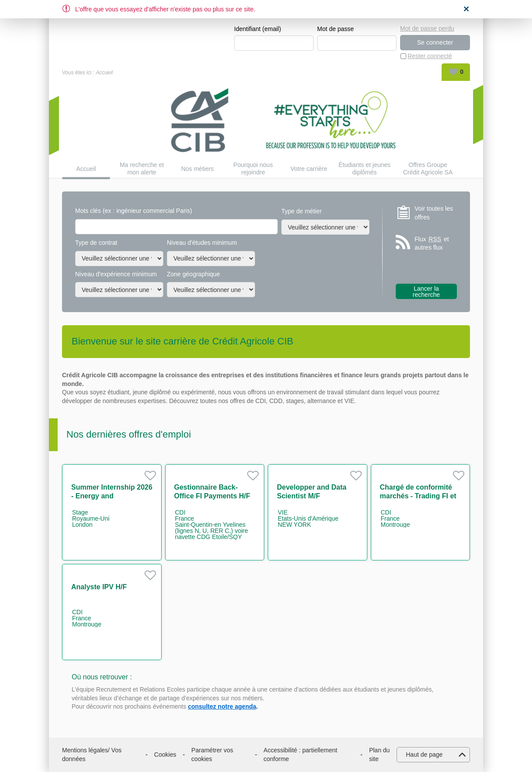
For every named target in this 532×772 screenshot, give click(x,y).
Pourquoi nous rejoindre (253, 169)
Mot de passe (335, 29)
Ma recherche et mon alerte (142, 169)
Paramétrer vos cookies (212, 755)
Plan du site (379, 755)
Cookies (165, 755)
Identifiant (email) (257, 29)
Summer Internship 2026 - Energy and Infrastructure (112, 496)
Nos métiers (198, 169)
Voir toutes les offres (434, 213)
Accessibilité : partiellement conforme (300, 755)
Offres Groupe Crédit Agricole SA (428, 169)
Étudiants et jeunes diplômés (364, 169)
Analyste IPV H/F (99, 587)
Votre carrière (309, 169)
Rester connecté (430, 56)
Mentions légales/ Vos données (92, 755)
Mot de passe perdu (427, 28)
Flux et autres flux (432, 243)
